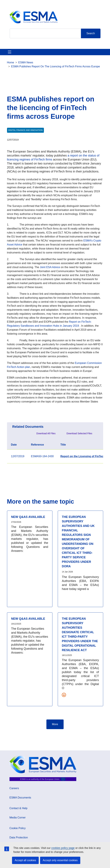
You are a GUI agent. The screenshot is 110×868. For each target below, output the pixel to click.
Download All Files (46, 433)
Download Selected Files (79, 433)
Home (11, 62)
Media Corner (18, 818)
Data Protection (19, 837)
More (55, 724)
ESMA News (26, 62)
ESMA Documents (20, 798)
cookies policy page (63, 848)
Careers (14, 788)
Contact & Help (19, 808)
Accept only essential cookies (60, 860)
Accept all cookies (25, 860)
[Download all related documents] (64, 695)
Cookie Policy (18, 828)
